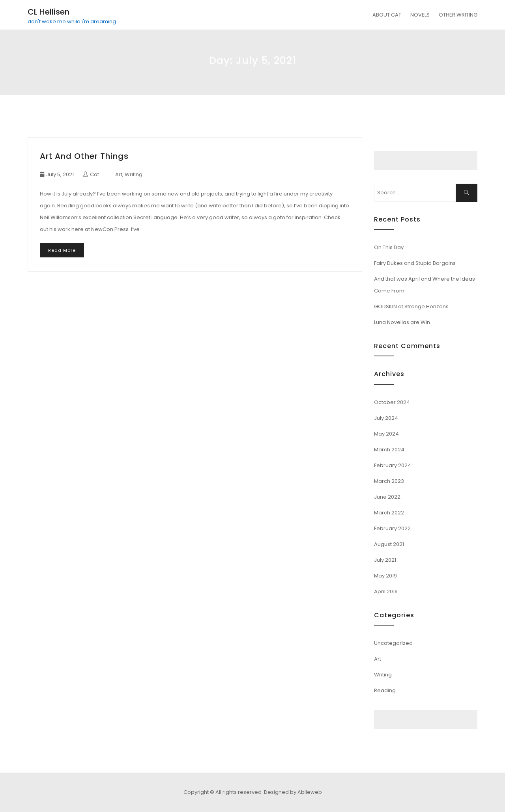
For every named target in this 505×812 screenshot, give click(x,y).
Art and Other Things (84, 156)
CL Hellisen (49, 12)
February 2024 (393, 465)
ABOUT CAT (387, 15)
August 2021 (389, 544)
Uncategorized (393, 643)
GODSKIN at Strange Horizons (411, 306)
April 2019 (386, 591)
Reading (385, 690)
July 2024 (386, 418)
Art (119, 174)
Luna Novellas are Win (402, 322)
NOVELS (420, 15)
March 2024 (389, 450)
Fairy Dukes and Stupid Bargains (415, 263)
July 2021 (385, 560)
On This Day (389, 247)
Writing (134, 174)
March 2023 (389, 481)
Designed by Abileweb (293, 792)
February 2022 (392, 528)
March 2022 (389, 513)
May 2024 (386, 434)
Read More (62, 250)
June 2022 (387, 497)
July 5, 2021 (60, 174)
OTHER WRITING (458, 15)
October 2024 (392, 402)
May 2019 (385, 576)
